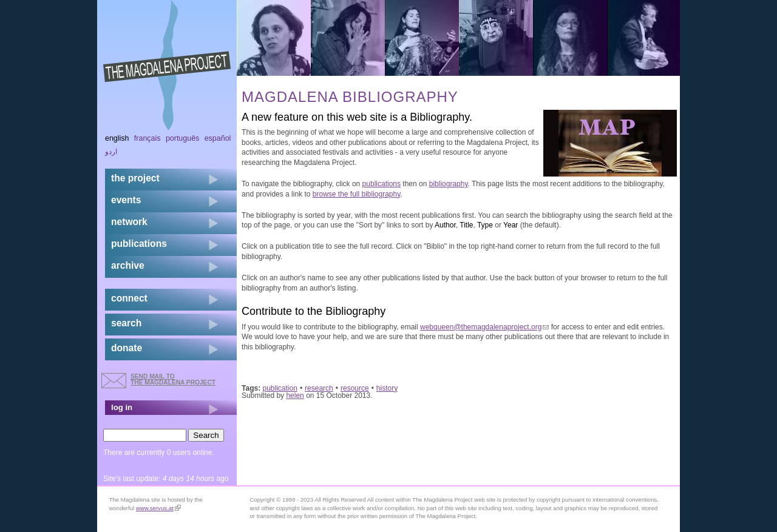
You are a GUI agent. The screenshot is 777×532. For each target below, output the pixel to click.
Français (148, 138)
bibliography (449, 184)
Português (182, 138)
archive (128, 265)
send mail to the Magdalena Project (173, 379)
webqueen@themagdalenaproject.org (484, 327)
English (117, 138)
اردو (111, 152)
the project (135, 178)
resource (355, 388)
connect (129, 298)
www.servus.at (158, 508)
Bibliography (439, 117)
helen (295, 396)
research (319, 388)
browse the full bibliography (357, 194)
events (126, 200)
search (126, 323)
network (129, 222)
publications (382, 184)
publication (280, 388)
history (387, 388)
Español (218, 138)
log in (122, 407)
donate (127, 348)
